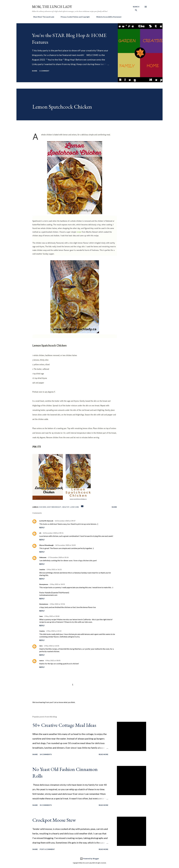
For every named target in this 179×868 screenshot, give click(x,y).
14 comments (46, 754)
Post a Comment (47, 849)
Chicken (43, 507)
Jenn (41, 616)
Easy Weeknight (54, 507)
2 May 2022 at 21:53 (54, 631)
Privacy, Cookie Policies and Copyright (74, 17)
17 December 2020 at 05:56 (58, 557)
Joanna (42, 631)
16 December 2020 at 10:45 (65, 545)
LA (40, 533)
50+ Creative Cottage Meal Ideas (64, 725)
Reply (42, 527)
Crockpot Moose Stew (54, 820)
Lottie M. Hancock (46, 521)
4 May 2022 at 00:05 (53, 660)
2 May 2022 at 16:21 (54, 569)
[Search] (136, 9)
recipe (79, 232)
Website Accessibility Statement (108, 17)
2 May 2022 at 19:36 (57, 604)
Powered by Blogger (89, 859)
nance (41, 660)
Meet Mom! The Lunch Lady (42, 17)
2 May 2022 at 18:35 (57, 584)
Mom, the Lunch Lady (52, 7)
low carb (75, 507)
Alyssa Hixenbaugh (46, 545)
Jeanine (42, 569)
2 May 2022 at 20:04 (52, 616)
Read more (103, 754)
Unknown (43, 557)
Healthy (66, 507)
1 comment (44, 71)
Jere (41, 646)
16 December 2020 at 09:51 (53, 533)
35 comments (46, 805)
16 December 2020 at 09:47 (65, 521)
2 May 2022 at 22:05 (52, 646)
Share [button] (35, 71)
